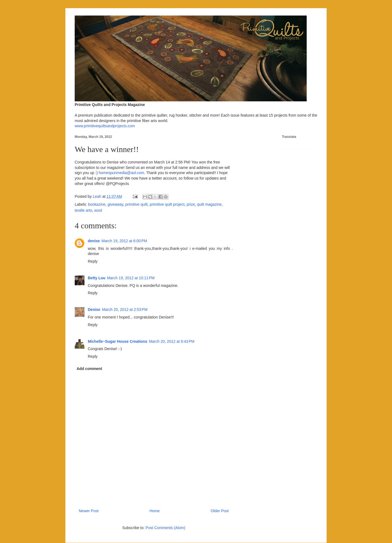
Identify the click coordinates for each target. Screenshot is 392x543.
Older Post (220, 511)
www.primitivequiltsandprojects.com (105, 126)
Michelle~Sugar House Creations (117, 341)
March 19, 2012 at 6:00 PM (124, 241)
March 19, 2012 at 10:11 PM (131, 278)
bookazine (97, 204)
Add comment (89, 369)
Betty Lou (97, 278)
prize (191, 204)
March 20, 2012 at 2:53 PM (125, 310)
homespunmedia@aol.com (121, 173)
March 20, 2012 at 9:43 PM (172, 341)
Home (154, 511)
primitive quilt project (167, 204)
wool (98, 210)
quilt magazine (209, 204)
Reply (93, 261)
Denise (94, 310)
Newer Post (89, 511)
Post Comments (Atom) (165, 528)
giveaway (115, 204)
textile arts (83, 210)
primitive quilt (137, 204)
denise (94, 241)
